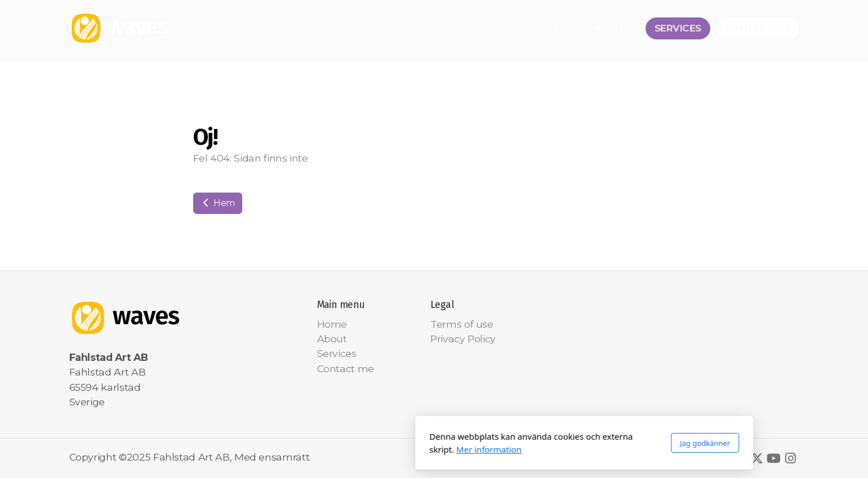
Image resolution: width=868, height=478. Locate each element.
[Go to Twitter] (757, 458)
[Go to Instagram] (791, 458)
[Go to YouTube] (774, 458)
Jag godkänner (555, 443)
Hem (218, 203)
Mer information (339, 449)
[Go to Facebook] (740, 458)
